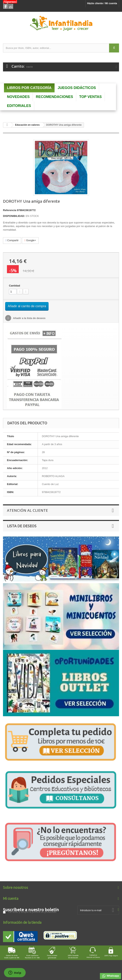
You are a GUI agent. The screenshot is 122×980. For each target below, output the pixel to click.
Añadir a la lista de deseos (29, 318)
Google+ (30, 240)
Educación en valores (27, 125)
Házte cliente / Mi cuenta (102, 3)
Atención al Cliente (27, 510)
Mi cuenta (11, 898)
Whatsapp (110, 976)
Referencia (10, 210)
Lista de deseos (22, 526)
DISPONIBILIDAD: (14, 216)
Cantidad (15, 286)
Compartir (12, 240)
